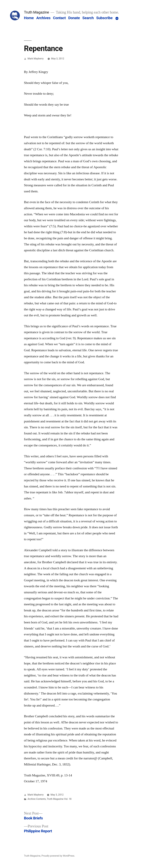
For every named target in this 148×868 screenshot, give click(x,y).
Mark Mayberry (36, 59)
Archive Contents (37, 799)
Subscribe (104, 18)
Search (88, 18)
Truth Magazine (36, 12)
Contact (59, 18)
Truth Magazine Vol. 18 (59, 799)
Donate (74, 18)
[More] (117, 19)
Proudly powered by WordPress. (58, 856)
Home (29, 18)
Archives (43, 18)
